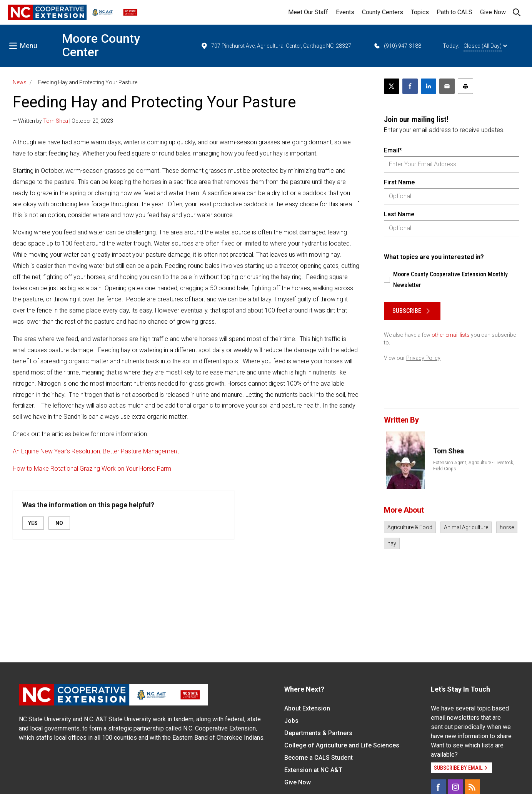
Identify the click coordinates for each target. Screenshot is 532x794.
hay (392, 543)
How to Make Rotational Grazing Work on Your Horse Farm (92, 469)
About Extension (307, 708)
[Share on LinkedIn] (429, 86)
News (20, 82)
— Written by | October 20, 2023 (63, 121)
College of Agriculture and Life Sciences (342, 745)
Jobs (291, 721)
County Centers (383, 12)
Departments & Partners (318, 733)
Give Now (493, 12)
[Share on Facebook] (410, 86)
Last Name (399, 214)
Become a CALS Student (319, 758)
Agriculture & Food (410, 527)
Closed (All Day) (485, 46)
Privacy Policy (423, 358)
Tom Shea (56, 121)
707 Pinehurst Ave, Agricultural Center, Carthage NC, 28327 (276, 46)
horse (507, 527)
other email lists (451, 335)
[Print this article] (465, 86)
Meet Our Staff (308, 12)
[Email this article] (447, 86)
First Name (399, 182)
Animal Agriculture (466, 527)
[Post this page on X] (392, 86)
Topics (420, 12)
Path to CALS (454, 12)
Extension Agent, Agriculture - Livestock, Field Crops (474, 466)
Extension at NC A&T (313, 770)
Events (345, 12)
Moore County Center (101, 45)
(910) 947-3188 (397, 46)
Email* (393, 150)
